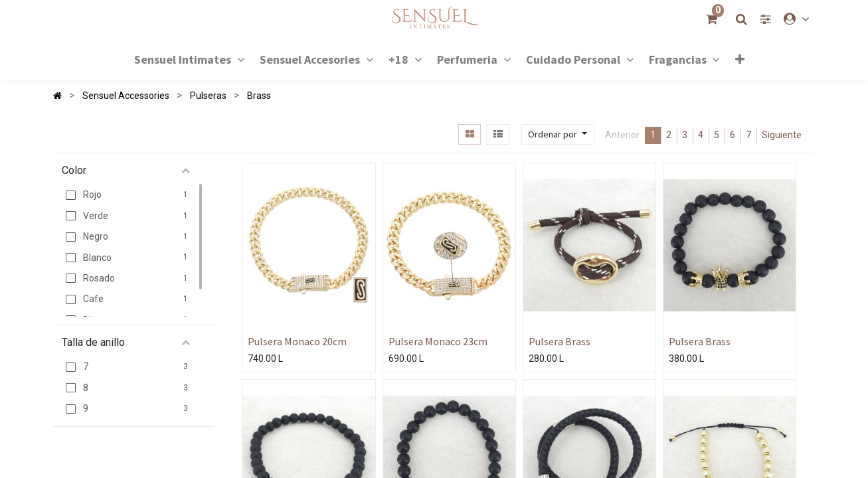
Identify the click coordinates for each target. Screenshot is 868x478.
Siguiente (782, 135)
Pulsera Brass (560, 341)
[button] (740, 59)
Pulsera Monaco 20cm (297, 341)
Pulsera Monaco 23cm (438, 341)
